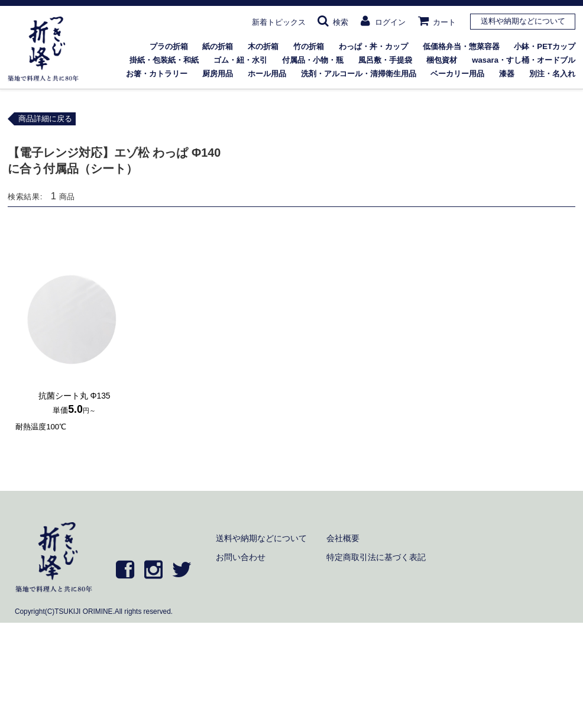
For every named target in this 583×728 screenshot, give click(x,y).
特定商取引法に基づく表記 (376, 557)
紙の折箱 (218, 46)
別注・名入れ (552, 74)
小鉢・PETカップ (545, 46)
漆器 (507, 74)
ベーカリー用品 (457, 74)
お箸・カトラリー (157, 74)
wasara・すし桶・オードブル (524, 60)
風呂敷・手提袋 (385, 60)
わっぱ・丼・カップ (373, 46)
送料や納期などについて (523, 21)
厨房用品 (218, 74)
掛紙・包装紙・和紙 (164, 60)
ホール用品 (267, 74)
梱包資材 (442, 60)
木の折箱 (263, 46)
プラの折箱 (169, 46)
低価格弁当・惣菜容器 (461, 46)
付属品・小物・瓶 (313, 60)
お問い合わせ (241, 557)
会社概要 (343, 538)
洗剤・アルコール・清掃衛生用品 (359, 74)
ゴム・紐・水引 (240, 60)
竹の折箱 (309, 46)
